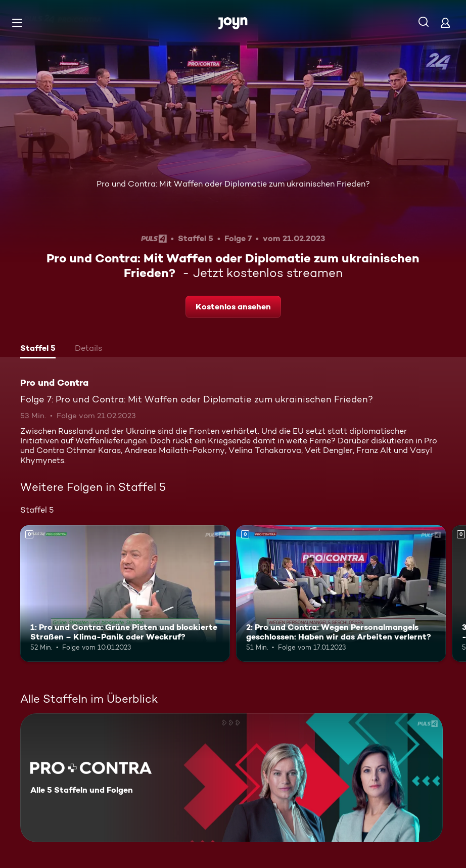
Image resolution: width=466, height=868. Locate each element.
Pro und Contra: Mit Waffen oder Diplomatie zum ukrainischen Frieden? (233, 184)
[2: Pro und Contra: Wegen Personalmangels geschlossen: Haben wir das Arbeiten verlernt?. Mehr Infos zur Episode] (341, 593)
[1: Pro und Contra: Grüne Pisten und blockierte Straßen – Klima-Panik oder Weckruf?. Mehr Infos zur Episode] (125, 593)
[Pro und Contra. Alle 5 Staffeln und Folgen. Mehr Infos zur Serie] (231, 778)
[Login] (445, 22)
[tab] (38, 349)
